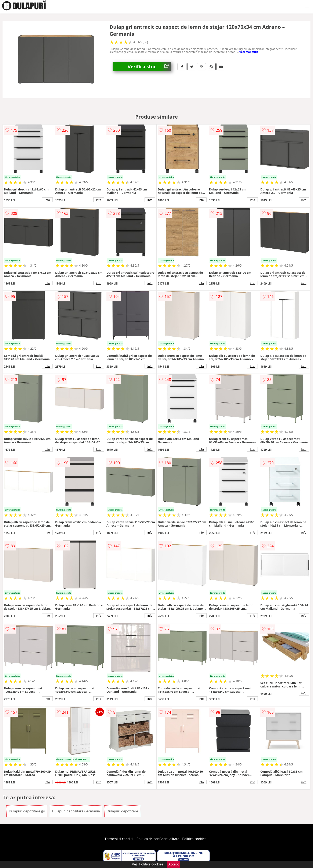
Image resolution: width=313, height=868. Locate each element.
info (47, 200)
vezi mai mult (249, 52)
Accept (174, 864)
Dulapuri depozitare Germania (76, 811)
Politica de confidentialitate (158, 839)
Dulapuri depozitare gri (27, 811)
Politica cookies (194, 839)
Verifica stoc (149, 66)
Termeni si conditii (119, 839)
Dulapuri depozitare (122, 811)
